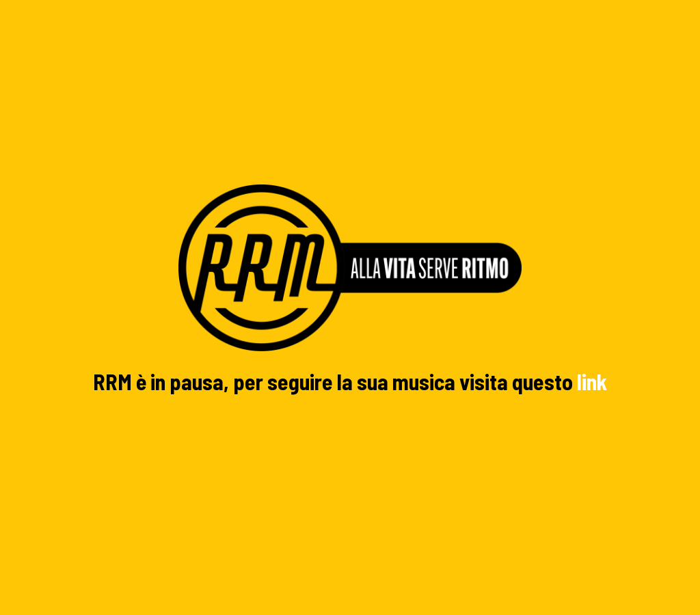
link (592, 381)
